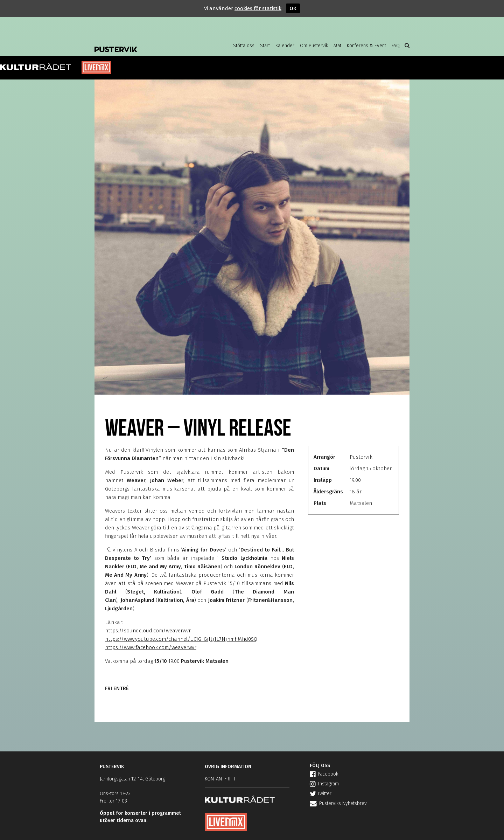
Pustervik (150, 44)
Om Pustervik (314, 46)
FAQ (396, 46)
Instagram (324, 784)
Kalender (285, 46)
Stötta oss (244, 46)
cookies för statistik (258, 8)
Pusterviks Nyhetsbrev (338, 803)
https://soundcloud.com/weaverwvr (148, 631)
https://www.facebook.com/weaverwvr (151, 647)
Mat (337, 46)
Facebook (324, 774)
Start (265, 46)
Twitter (321, 794)
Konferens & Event (366, 46)
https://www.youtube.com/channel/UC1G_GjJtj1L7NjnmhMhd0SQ (181, 639)
